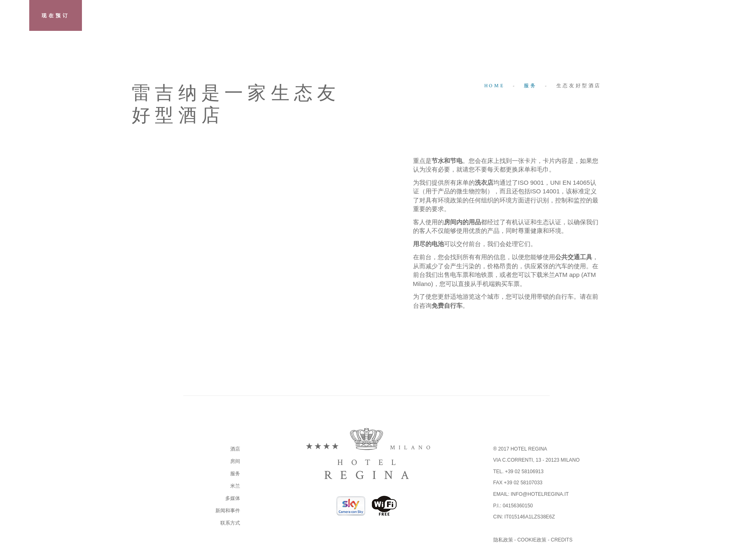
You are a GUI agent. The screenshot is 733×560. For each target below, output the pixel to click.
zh (718, 16)
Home (494, 86)
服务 (530, 86)
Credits (562, 540)
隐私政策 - (505, 540)
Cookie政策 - (534, 540)
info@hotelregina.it (540, 494)
